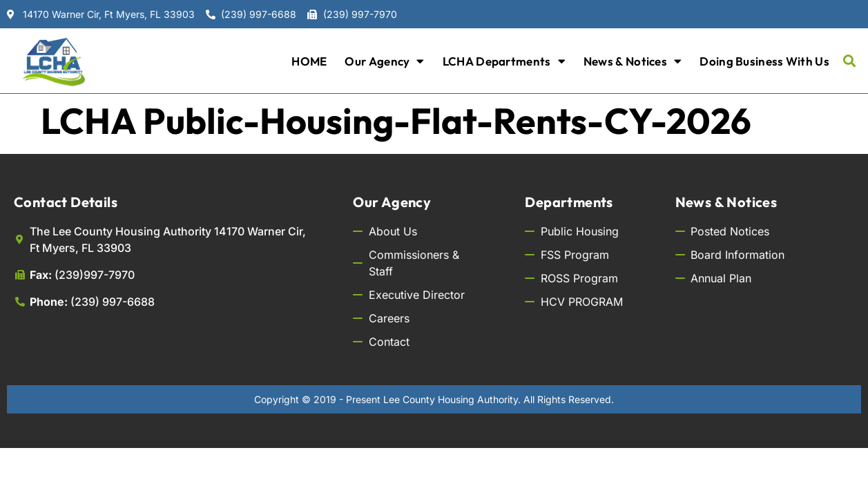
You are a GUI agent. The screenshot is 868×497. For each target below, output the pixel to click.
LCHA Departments (504, 61)
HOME (309, 61)
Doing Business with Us (764, 61)
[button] (850, 61)
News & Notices (633, 61)
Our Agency (384, 61)
